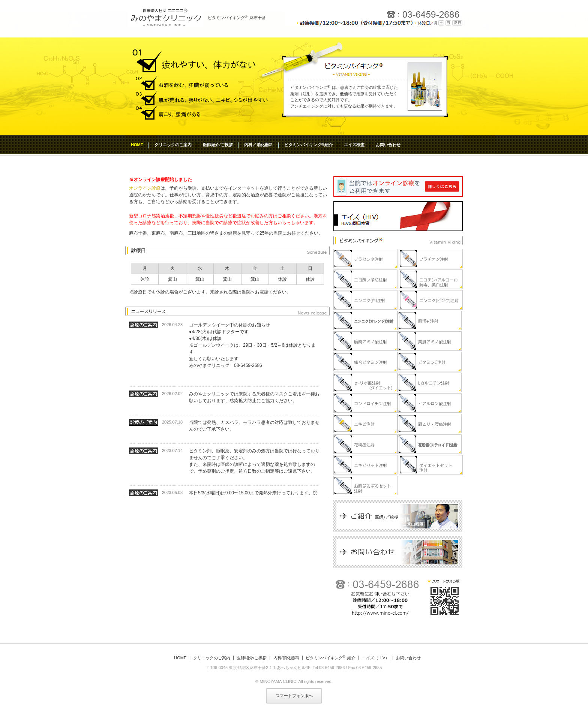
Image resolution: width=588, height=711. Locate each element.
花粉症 (365, 444)
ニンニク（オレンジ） (365, 320)
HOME (137, 145)
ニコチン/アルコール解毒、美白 (431, 279)
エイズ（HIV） (376, 658)
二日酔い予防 (365, 279)
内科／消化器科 (259, 145)
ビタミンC (430, 362)
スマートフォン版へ (294, 696)
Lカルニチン (430, 382)
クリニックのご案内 (173, 145)
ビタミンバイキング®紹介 (308, 145)
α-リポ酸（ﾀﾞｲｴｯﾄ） (365, 382)
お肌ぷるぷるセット (365, 485)
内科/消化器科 (286, 658)
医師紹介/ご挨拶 (218, 145)
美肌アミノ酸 (430, 341)
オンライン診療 (145, 188)
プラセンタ (365, 259)
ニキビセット (365, 465)
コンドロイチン (365, 403)
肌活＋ (430, 320)
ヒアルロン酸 (430, 403)
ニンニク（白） (365, 300)
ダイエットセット (431, 465)
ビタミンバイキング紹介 (331, 658)
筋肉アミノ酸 (365, 341)
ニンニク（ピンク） (431, 300)
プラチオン (431, 259)
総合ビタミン (365, 362)
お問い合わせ (388, 145)
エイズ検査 (354, 145)
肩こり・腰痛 (430, 424)
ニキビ (365, 424)
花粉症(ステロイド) (430, 444)
